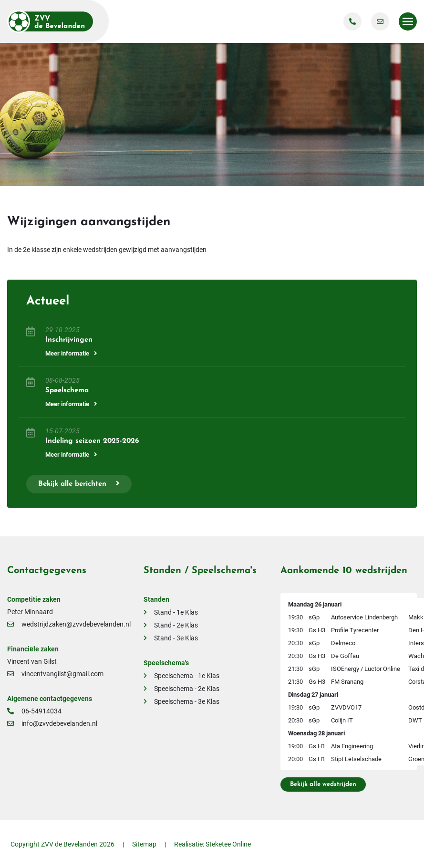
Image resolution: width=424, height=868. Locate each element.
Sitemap (144, 844)
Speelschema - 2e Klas (187, 689)
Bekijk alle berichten (79, 484)
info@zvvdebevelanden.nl (52, 723)
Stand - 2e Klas (176, 625)
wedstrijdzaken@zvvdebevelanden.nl (69, 624)
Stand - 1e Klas (176, 612)
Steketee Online (228, 844)
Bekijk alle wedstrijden (323, 784)
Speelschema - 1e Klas (187, 676)
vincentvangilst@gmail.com (55, 674)
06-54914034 (34, 711)
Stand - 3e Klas (176, 638)
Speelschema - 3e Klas (187, 701)
